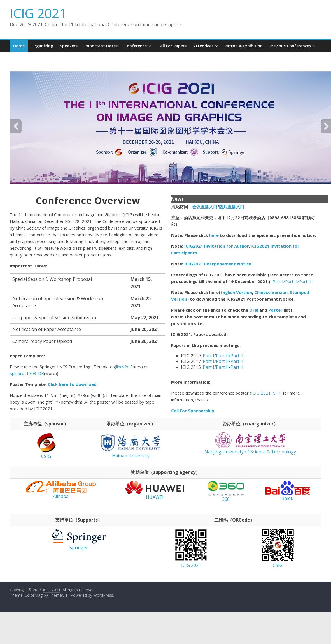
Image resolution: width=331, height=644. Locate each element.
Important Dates (101, 46)
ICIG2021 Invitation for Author (217, 246)
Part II (291, 281)
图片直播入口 (232, 207)
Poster (275, 310)
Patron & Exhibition (243, 46)
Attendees (203, 46)
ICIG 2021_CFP (266, 393)
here (214, 235)
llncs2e (123, 367)
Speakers (69, 46)
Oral (254, 310)
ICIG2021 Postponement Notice (218, 264)
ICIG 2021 (38, 13)
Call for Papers (172, 46)
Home (19, 46)
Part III (306, 281)
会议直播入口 (205, 207)
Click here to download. (73, 384)
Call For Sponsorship (193, 411)
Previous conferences (290, 46)
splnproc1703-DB (27, 373)
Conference (136, 46)
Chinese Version (271, 292)
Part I (278, 281)
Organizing (42, 46)
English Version (236, 292)
